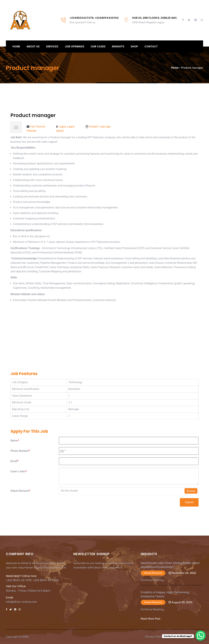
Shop (134, 46)
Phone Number (20, 451)
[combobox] (63, 451)
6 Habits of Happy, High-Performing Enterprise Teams (165, 594)
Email (14, 461)
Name (15, 441)
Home (16, 46)
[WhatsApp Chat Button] (201, 636)
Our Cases (98, 46)
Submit (189, 502)
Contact (151, 46)
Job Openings (74, 46)
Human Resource (153, 573)
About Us (33, 46)
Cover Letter (19, 471)
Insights (118, 46)
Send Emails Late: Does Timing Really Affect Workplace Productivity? (170, 565)
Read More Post (151, 619)
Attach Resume (20, 491)
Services (52, 46)
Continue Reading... (153, 580)
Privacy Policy (154, 637)
